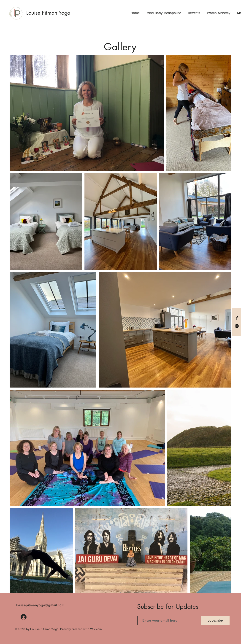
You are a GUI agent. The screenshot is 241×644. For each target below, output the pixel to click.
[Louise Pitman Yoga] (54, 13)
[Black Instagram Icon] (237, 326)
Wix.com (96, 629)
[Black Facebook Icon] (237, 318)
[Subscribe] (215, 620)
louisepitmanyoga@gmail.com (40, 605)
